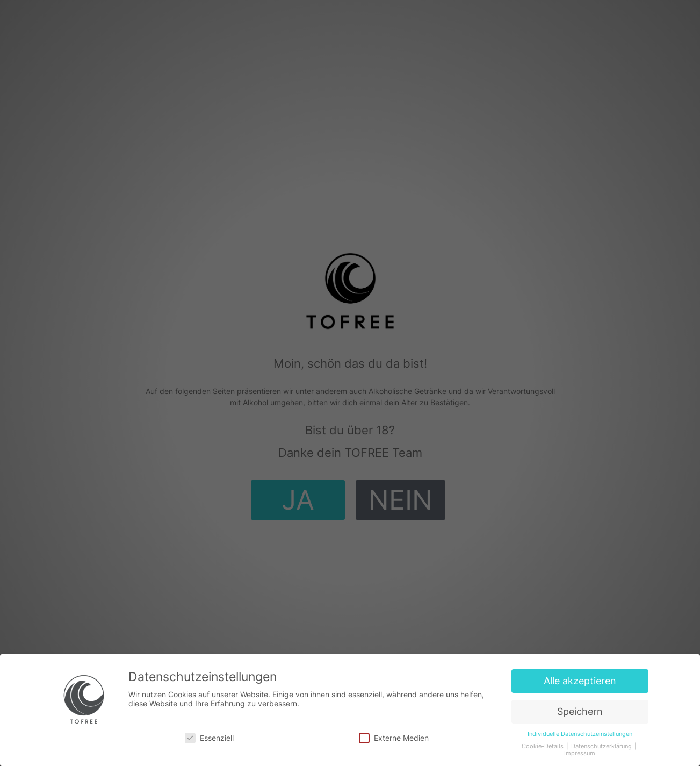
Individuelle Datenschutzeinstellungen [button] (580, 734)
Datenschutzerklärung (602, 746)
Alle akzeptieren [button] (580, 681)
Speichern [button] (580, 711)
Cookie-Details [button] (543, 746)
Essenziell (209, 738)
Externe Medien (394, 738)
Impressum (580, 753)
